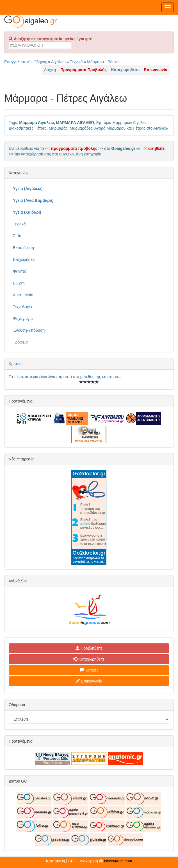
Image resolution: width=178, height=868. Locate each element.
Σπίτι (17, 236)
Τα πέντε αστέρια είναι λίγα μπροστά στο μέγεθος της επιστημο (63, 377)
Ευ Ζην (19, 283)
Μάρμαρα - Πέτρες (103, 62)
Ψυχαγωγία (23, 318)
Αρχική (50, 70)
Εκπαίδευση (23, 248)
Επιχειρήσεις (24, 259)
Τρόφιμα (20, 342)
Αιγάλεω (58, 62)
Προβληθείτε (89, 648)
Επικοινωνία (89, 681)
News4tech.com (118, 861)
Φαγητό (20, 271)
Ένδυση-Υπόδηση (29, 330)
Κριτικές (16, 364)
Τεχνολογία (22, 307)
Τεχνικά (76, 62)
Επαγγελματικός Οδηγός (26, 62)
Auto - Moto (23, 295)
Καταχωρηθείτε (89, 659)
